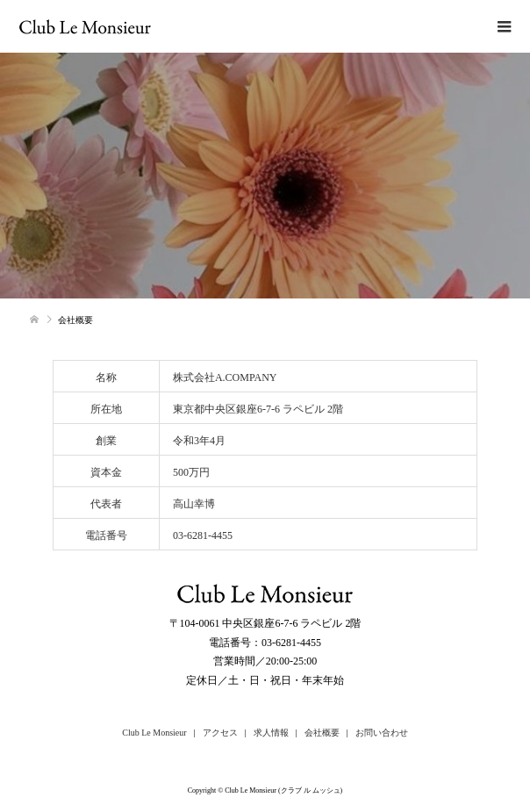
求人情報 (271, 733)
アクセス (220, 733)
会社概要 (322, 733)
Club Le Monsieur (154, 733)
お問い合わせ (382, 733)
